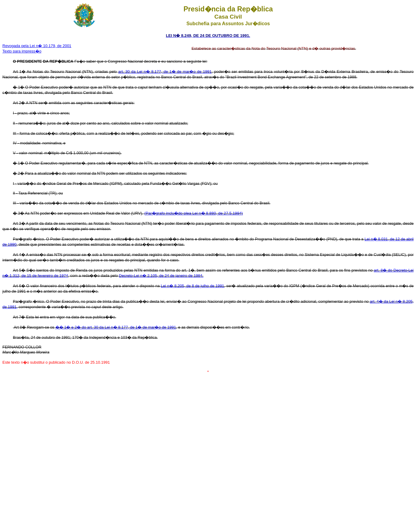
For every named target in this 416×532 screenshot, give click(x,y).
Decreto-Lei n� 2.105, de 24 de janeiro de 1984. (161, 276)
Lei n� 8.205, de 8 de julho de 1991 (193, 286)
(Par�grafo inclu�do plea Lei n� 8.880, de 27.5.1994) (194, 213)
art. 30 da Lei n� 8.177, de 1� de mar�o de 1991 (165, 72)
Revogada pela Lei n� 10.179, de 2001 (37, 46)
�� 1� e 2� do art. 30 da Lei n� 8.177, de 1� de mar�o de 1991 (116, 327)
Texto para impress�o (22, 51)
